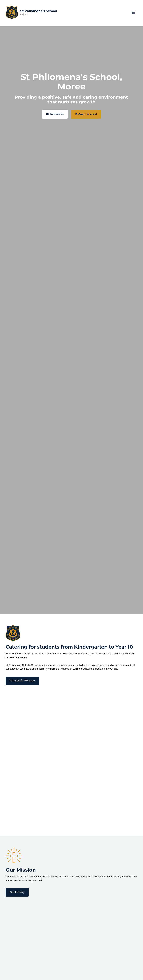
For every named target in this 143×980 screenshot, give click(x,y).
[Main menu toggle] (134, 13)
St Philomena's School (39, 12)
